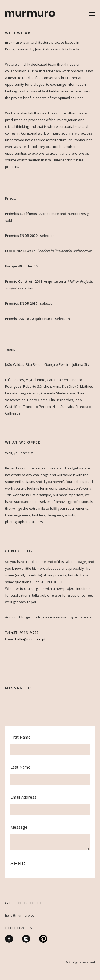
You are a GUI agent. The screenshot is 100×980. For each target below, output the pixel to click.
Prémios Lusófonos (21, 214)
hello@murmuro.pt (19, 916)
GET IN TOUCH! (23, 903)
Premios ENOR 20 (19, 236)
